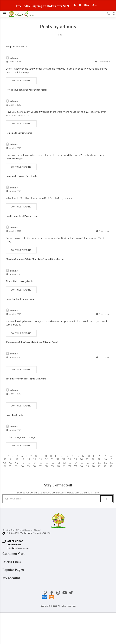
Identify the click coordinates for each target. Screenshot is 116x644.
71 (64, 466)
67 (40, 466)
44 (16, 463)
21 (106, 456)
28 (35, 459)
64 (22, 466)
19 (94, 456)
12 (56, 456)
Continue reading (21, 81)
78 (105, 466)
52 (64, 463)
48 (41, 463)
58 (100, 463)
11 (51, 456)
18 (89, 456)
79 (111, 466)
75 (87, 466)
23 (5, 459)
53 (70, 463)
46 (29, 463)
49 (47, 463)
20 (100, 456)
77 (99, 466)
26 (23, 459)
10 (46, 456)
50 (53, 463)
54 (76, 463)
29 (41, 459)
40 (105, 459)
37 (87, 459)
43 (10, 463)
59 (106, 463)
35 (76, 459)
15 (72, 456)
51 (59, 463)
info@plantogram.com (18, 548)
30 (47, 459)
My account (12, 578)
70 (58, 466)
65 (28, 466)
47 (35, 463)
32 (58, 459)
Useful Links (12, 562)
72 (70, 466)
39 (99, 459)
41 (111, 459)
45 (23, 463)
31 (52, 459)
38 (93, 459)
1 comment (103, 231)
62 (10, 466)
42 (4, 463)
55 (82, 463)
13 (61, 456)
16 (78, 456)
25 (17, 459)
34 (70, 459)
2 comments (103, 62)
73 (76, 466)
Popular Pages (13, 570)
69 (52, 466)
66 (34, 466)
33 (64, 459)
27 (29, 459)
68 (46, 466)
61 (5, 466)
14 (67, 456)
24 (11, 459)
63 (16, 466)
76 (93, 466)
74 (81, 466)
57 (94, 463)
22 (111, 456)
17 (83, 456)
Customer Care (14, 554)
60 (112, 463)
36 (81, 459)
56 (88, 463)
